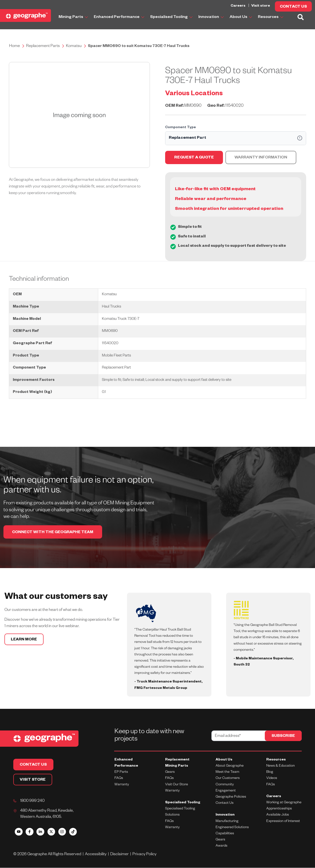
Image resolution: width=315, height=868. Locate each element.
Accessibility (96, 855)
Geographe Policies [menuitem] (231, 797)
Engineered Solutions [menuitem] (232, 828)
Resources (271, 17)
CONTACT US (293, 7)
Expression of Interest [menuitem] (283, 821)
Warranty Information (261, 158)
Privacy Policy (145, 855)
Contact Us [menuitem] (225, 804)
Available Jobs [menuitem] (278, 815)
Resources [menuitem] (276, 760)
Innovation (211, 17)
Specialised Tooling (171, 17)
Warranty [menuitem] (122, 785)
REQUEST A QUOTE (194, 158)
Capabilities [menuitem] (225, 834)
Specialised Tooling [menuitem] (183, 803)
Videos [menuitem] (272, 779)
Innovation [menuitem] (225, 815)
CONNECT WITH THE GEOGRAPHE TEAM (54, 533)
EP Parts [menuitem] (121, 773)
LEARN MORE (25, 640)
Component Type (181, 128)
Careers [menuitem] (274, 797)
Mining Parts (73, 17)
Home (15, 46)
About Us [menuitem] (224, 760)
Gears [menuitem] (170, 773)
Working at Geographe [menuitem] (284, 803)
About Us (241, 17)
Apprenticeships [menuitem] (279, 809)
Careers (238, 6)
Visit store (261, 6)
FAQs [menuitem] (119, 779)
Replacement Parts (43, 46)
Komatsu (74, 46)
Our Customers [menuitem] (228, 779)
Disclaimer (120, 855)
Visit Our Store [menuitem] (177, 785)
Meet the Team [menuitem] (227, 773)
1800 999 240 (32, 802)
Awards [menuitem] (221, 846)
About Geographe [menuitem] (230, 766)
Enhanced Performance (119, 17)
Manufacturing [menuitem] (227, 821)
